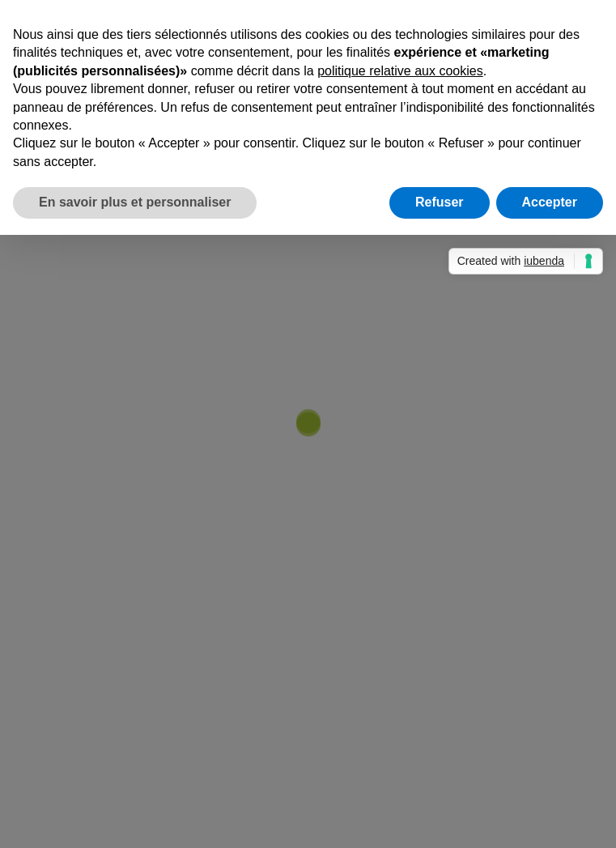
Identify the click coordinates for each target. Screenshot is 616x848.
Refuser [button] (440, 202)
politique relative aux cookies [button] (400, 71)
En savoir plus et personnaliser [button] (135, 202)
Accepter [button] (550, 202)
